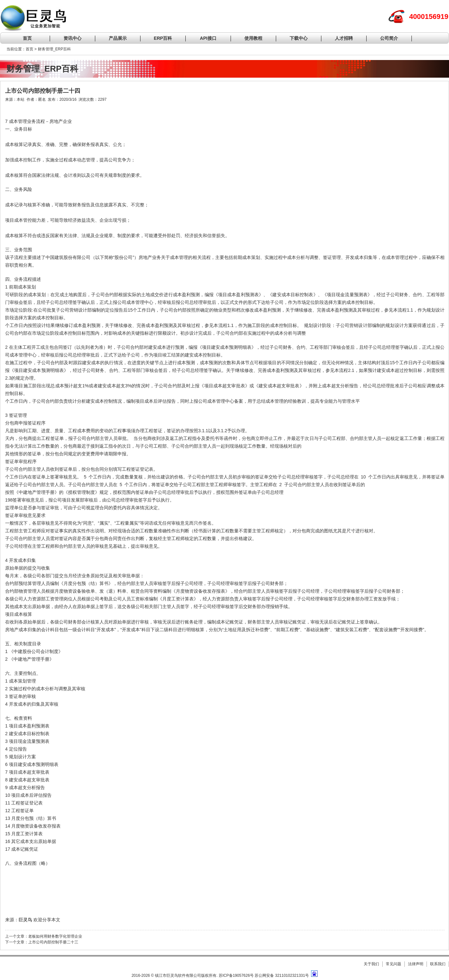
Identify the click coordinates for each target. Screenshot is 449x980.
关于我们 (371, 964)
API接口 (208, 38)
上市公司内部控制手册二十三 (53, 942)
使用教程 (253, 38)
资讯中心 (72, 38)
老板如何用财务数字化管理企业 (55, 936)
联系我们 (438, 964)
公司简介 (389, 38)
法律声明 (416, 964)
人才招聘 (344, 38)
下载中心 (299, 38)
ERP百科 (163, 38)
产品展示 (118, 38)
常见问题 (394, 964)
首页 (27, 38)
